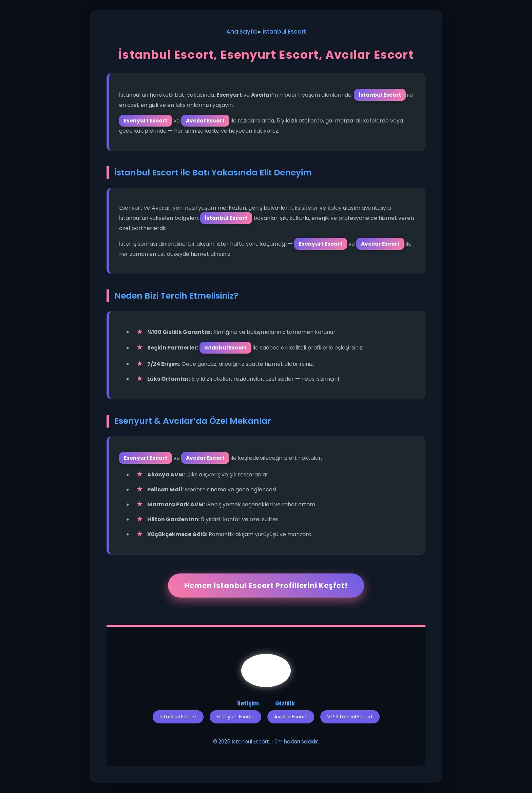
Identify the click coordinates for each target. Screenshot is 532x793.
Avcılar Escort (291, 717)
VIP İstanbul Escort (350, 717)
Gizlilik (285, 703)
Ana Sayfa (242, 32)
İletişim (248, 703)
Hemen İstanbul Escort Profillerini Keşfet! (266, 586)
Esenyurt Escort (235, 717)
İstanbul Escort (284, 32)
